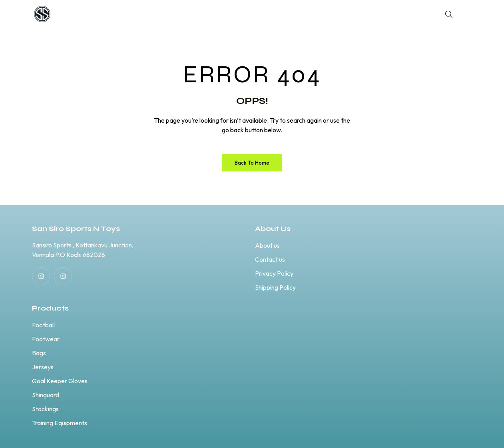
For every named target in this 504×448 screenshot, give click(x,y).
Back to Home (252, 163)
